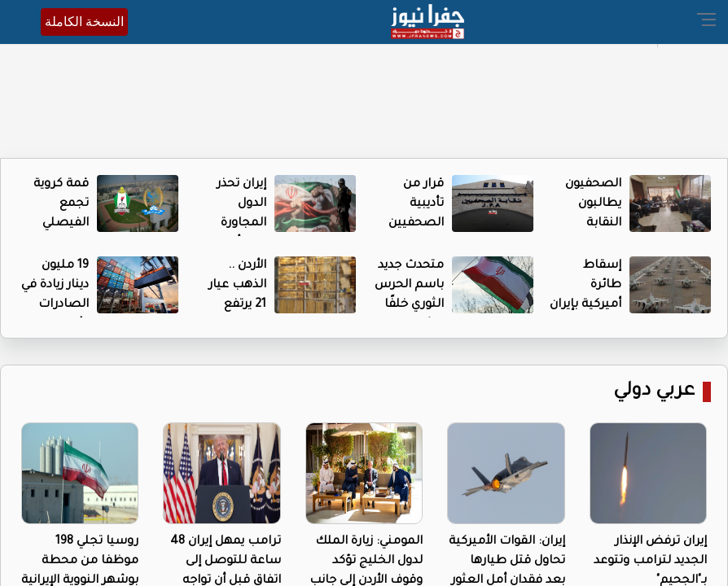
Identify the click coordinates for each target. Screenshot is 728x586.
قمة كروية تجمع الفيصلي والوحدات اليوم (61, 224)
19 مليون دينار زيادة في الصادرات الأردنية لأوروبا (55, 305)
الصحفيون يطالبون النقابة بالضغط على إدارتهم (586, 224)
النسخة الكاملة (84, 22)
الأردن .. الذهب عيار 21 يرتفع (237, 286)
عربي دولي (654, 392)
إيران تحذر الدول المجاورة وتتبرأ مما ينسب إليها (235, 224)
